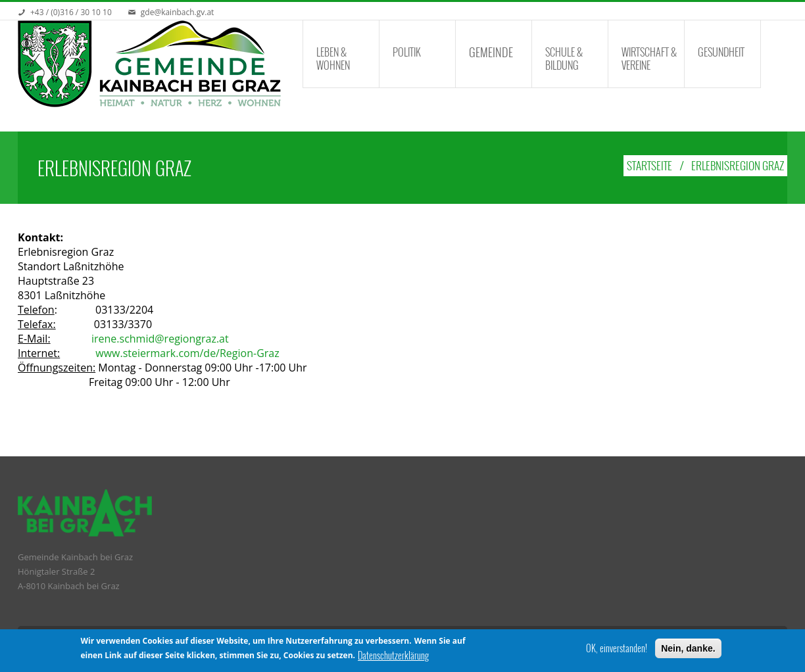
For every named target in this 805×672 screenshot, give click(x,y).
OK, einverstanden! (617, 648)
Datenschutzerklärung (393, 656)
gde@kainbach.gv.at (178, 12)
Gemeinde (491, 52)
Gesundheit (721, 52)
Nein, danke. (688, 648)
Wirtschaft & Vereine (649, 59)
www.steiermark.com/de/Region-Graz (187, 353)
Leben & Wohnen (333, 59)
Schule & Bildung (564, 59)
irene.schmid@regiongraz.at (160, 339)
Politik (407, 52)
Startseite (649, 165)
